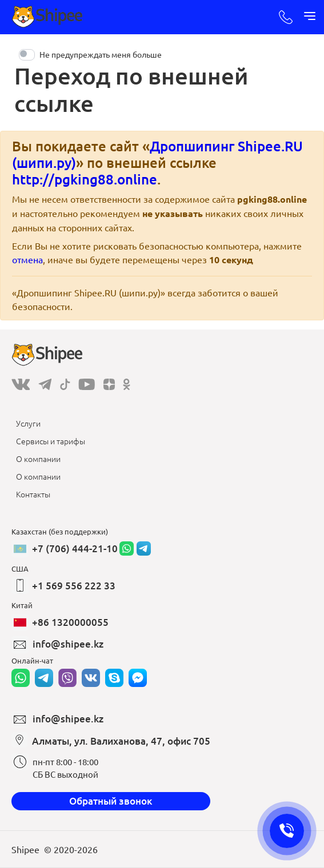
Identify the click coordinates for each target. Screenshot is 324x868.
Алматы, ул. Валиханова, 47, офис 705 (121, 741)
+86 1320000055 (70, 622)
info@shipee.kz (68, 644)
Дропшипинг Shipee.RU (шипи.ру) (157, 154)
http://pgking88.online (85, 179)
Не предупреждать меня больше (101, 54)
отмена (27, 259)
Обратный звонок (111, 801)
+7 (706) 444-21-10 (75, 548)
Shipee (25, 849)
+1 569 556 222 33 (74, 586)
